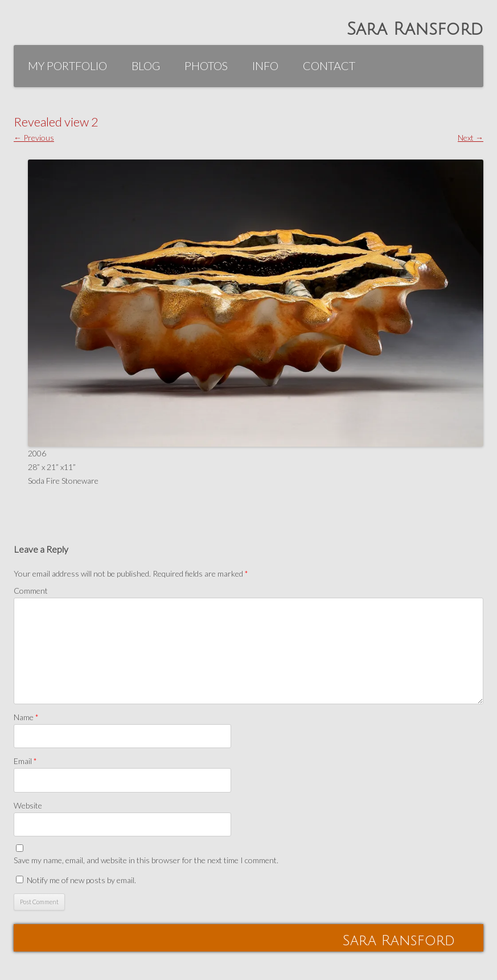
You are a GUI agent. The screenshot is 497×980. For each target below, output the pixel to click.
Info (265, 66)
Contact (329, 66)
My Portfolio (67, 66)
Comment (31, 591)
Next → (471, 138)
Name (26, 717)
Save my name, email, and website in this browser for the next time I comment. (146, 860)
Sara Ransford (415, 29)
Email (25, 761)
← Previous (34, 138)
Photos (206, 66)
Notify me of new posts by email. (81, 880)
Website (28, 805)
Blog (146, 66)
